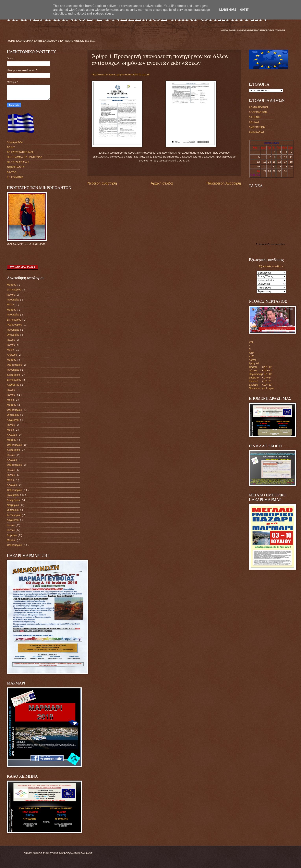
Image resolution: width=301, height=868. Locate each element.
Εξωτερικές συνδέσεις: (271, 266)
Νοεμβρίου (13, 505)
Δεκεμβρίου (14, 375)
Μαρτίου (12, 285)
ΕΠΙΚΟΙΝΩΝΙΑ (15, 177)
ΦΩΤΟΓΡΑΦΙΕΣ (16, 167)
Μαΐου (11, 305)
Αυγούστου (13, 385)
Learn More (228, 10)
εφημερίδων (280, 244)
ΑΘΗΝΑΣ (254, 122)
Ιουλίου (11, 340)
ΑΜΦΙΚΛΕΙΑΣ (257, 132)
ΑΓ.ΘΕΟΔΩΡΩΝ (258, 112)
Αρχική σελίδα (162, 183)
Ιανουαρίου (13, 300)
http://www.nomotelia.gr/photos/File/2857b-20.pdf (121, 75)
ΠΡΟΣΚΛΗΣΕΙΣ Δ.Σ (18, 162)
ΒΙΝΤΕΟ (12, 172)
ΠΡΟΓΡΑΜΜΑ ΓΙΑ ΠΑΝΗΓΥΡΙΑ (24, 157)
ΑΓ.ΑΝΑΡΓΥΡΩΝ (258, 107)
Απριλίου (12, 355)
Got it (244, 10)
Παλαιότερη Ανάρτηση (224, 183)
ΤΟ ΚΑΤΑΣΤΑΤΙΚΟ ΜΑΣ (20, 152)
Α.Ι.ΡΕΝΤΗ (255, 117)
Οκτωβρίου (13, 335)
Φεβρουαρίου (15, 325)
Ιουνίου (11, 295)
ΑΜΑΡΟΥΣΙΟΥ (257, 127)
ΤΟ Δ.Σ (11, 147)
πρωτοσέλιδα (265, 244)
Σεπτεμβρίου (14, 290)
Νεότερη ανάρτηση (102, 183)
